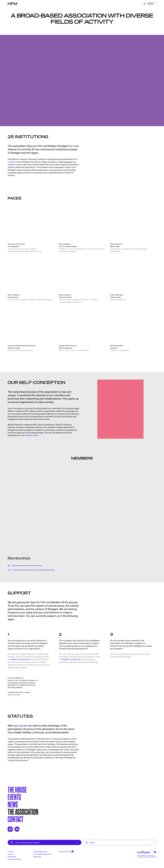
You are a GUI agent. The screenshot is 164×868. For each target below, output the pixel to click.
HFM (12, 4)
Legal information (14, 859)
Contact (16, 819)
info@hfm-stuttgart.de (20, 659)
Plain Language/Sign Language (48, 842)
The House (17, 789)
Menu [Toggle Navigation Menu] (151, 4)
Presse (10, 854)
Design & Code (66, 851)
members (12, 162)
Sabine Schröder (14, 695)
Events (14, 797)
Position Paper (32, 435)
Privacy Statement (40, 851)
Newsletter (12, 857)
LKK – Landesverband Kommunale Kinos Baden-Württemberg (31, 570)
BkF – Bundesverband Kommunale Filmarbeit (25, 565)
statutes (23, 725)
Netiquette (37, 857)
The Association (23, 811)
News (13, 804)
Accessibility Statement (42, 854)
